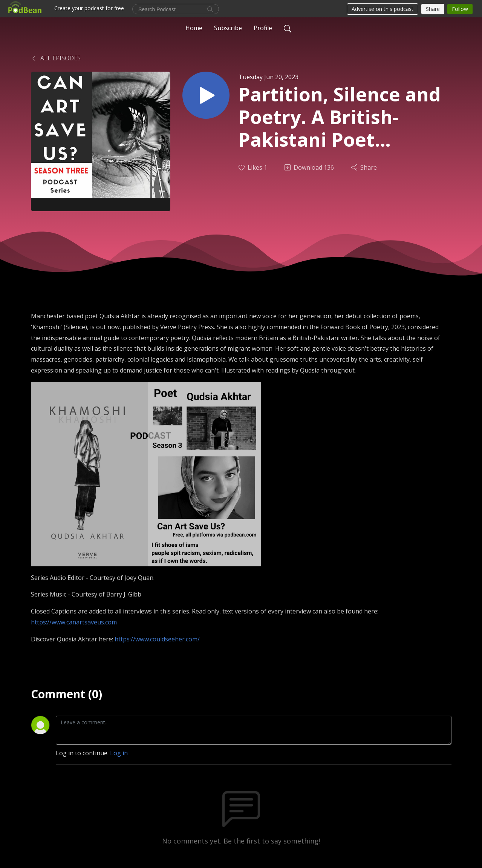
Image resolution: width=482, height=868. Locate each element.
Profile (263, 28)
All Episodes (56, 58)
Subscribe (228, 28)
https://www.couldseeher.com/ (157, 639)
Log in (119, 753)
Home (194, 28)
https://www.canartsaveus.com (74, 622)
